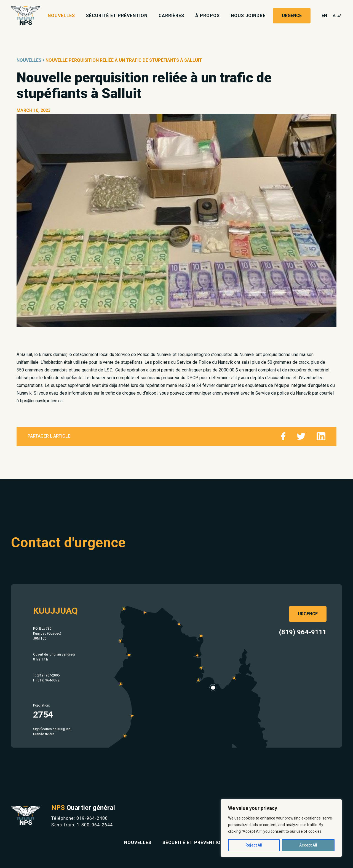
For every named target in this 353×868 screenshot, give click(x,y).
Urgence (292, 16)
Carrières (171, 16)
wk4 (337, 16)
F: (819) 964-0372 (46, 680)
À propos (208, 16)
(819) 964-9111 (303, 632)
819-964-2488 (92, 818)
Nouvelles (61, 16)
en (324, 16)
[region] (281, 828)
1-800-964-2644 (95, 825)
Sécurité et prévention (117, 16)
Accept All (308, 845)
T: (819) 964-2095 (46, 675)
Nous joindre (248, 16)
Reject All (254, 845)
